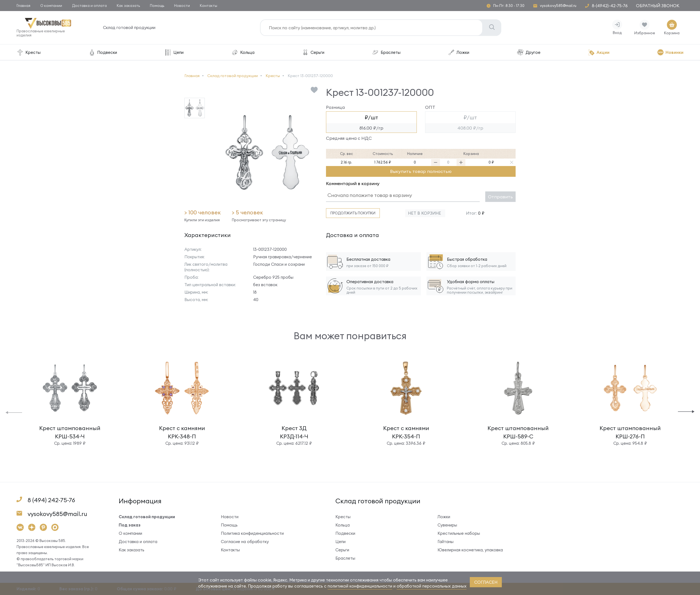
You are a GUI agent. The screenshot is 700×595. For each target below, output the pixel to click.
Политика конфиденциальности (252, 533)
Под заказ (130, 525)
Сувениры (447, 525)
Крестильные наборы (459, 533)
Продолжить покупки (353, 213)
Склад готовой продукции (129, 27)
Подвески (103, 52)
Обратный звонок (658, 6)
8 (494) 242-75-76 (51, 500)
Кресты (29, 52)
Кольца (243, 52)
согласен (486, 582)
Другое (529, 52)
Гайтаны (446, 542)
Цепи (174, 52)
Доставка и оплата (89, 6)
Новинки (670, 52)
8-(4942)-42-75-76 (610, 6)
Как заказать (128, 6)
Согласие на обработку (245, 542)
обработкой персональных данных (432, 586)
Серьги (313, 52)
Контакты (209, 6)
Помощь (157, 6)
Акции (599, 52)
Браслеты (386, 52)
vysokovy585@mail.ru (558, 6)
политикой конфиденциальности (360, 586)
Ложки (458, 52)
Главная (23, 6)
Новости (182, 6)
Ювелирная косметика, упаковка (470, 550)
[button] (14, 412)
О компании (51, 6)
